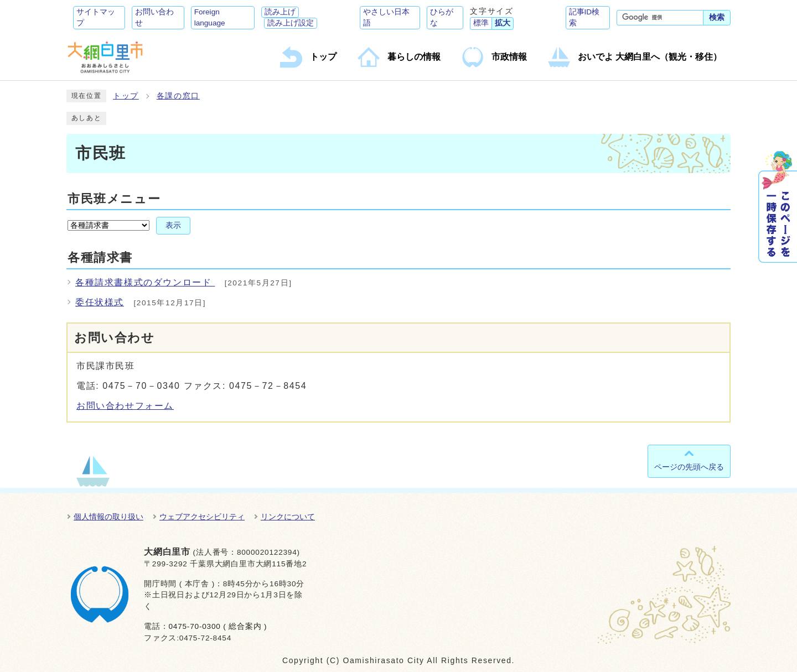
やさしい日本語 (386, 17)
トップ (126, 96)
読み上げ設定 (291, 23)
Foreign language (210, 17)
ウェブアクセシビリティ (202, 517)
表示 (173, 225)
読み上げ (280, 12)
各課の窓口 (178, 96)
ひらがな (442, 17)
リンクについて (288, 517)
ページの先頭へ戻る (689, 467)
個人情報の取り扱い (108, 517)
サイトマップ (96, 17)
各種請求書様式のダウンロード (145, 282)
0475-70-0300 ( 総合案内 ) (218, 626)
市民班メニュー (114, 199)
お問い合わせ (154, 17)
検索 (717, 17)
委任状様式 (100, 302)
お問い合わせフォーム (125, 406)
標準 (481, 23)
